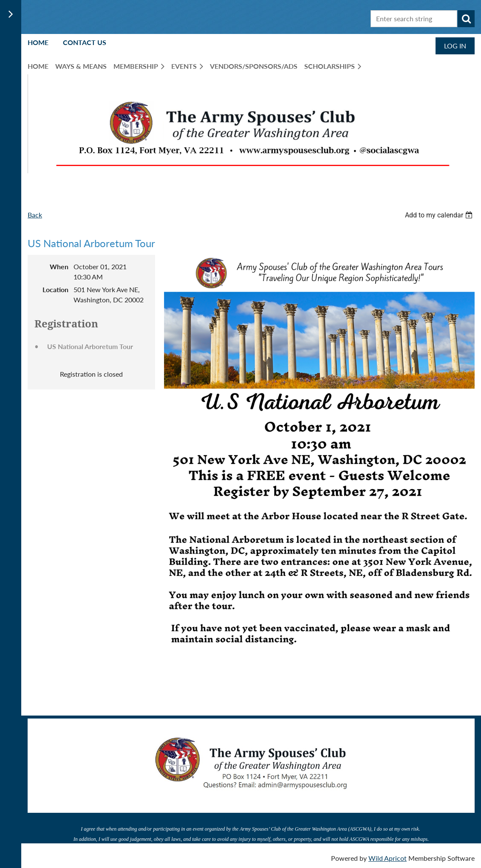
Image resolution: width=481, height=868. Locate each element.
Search (466, 19)
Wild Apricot (388, 857)
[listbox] (440, 215)
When (59, 266)
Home (38, 42)
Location (55, 289)
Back (35, 215)
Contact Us (85, 42)
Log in (455, 46)
